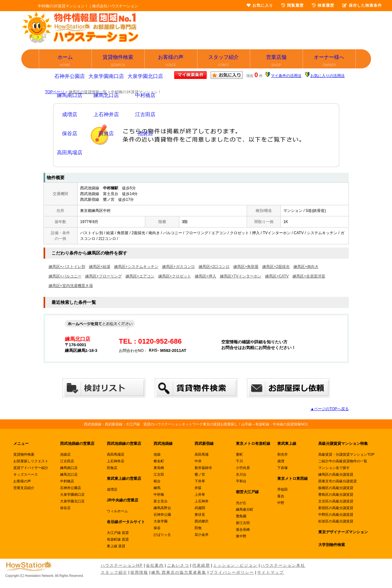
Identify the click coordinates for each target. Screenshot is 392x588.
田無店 (112, 468)
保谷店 (65, 508)
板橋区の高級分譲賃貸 (336, 488)
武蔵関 (200, 508)
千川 (239, 461)
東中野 (241, 536)
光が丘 (241, 503)
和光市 (282, 454)
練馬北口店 (69, 474)
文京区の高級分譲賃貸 (336, 501)
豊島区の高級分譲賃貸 (336, 494)
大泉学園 (161, 521)
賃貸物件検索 (118, 61)
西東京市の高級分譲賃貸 (337, 481)
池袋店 (65, 454)
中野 (281, 503)
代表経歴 (201, 565)
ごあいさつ (178, 565)
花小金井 (202, 535)
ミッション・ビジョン (235, 565)
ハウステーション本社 (283, 565)
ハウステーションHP (122, 565)
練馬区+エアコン (140, 276)
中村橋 (159, 494)
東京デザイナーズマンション (343, 532)
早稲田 (282, 489)
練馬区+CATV (277, 276)
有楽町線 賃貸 (118, 539)
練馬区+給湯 (100, 267)
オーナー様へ (330, 61)
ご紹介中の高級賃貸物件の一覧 (343, 461)
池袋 (157, 454)
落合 (281, 496)
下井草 (200, 481)
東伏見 (200, 514)
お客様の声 (171, 61)
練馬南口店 (69, 468)
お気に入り (260, 5)
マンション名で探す (334, 468)
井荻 (198, 488)
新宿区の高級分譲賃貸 (336, 508)
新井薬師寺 (203, 468)
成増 (281, 461)
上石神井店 (116, 461)
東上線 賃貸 (116, 546)
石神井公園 (162, 514)
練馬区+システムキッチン (136, 267)
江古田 (159, 474)
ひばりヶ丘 (162, 535)
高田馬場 (202, 454)
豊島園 (241, 516)
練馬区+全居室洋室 (309, 276)
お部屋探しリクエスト (31, 461)
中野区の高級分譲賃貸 (336, 514)
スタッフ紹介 (224, 61)
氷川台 (241, 474)
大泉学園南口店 (72, 494)
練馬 (157, 488)
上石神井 (202, 501)
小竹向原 (243, 468)
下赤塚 (282, 468)
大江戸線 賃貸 (118, 533)
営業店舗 (277, 61)
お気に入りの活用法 (327, 76)
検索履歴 (323, 5)
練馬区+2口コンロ (214, 267)
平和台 (241, 481)
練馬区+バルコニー (65, 276)
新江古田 (243, 523)
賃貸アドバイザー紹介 (31, 468)
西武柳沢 (202, 521)
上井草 (200, 494)
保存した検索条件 (362, 5)
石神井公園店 (71, 488)
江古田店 (67, 461)
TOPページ (55, 92)
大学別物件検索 (332, 545)
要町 (239, 454)
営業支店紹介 (24, 488)
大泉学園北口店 (72, 501)
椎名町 (159, 461)
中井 (198, 461)
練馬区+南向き (306, 267)
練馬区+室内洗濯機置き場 (71, 286)
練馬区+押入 (206, 276)
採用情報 (139, 572)
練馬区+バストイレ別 (67, 267)
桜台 (157, 481)
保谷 (157, 528)
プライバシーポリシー (232, 572)
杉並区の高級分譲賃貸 (336, 521)
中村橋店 (67, 481)
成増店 (112, 489)
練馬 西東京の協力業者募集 (179, 572)
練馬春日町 (245, 509)
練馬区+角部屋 (246, 267)
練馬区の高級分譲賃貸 (336, 474)
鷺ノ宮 (200, 474)
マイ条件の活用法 (286, 76)
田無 (198, 528)
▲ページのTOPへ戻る (329, 409)
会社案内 (155, 565)
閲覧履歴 (292, 5)
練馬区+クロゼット (175, 276)
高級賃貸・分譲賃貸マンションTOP (346, 454)
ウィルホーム (117, 511)
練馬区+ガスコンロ (179, 267)
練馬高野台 (162, 508)
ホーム (66, 61)
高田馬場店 (116, 454)
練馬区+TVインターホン (241, 276)
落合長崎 (243, 529)
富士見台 (161, 501)
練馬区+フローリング (103, 276)
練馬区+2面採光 (276, 267)
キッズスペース (26, 474)
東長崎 (159, 468)
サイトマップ (271, 572)
